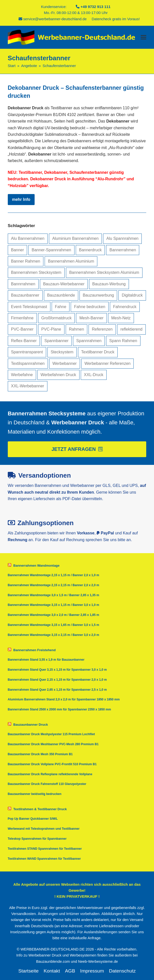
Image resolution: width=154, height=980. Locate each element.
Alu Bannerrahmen (28, 238)
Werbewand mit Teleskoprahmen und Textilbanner (44, 829)
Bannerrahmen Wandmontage (36, 566)
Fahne (61, 307)
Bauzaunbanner (25, 295)
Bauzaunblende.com (53, 961)
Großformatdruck (57, 318)
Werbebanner (65, 363)
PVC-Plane (51, 329)
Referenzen (102, 329)
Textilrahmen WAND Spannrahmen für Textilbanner (44, 859)
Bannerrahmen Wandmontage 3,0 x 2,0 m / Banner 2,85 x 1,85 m (53, 615)
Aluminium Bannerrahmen (75, 238)
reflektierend (131, 329)
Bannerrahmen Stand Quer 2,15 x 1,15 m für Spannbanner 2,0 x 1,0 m (57, 680)
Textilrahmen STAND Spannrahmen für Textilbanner (45, 849)
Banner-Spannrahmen (51, 250)
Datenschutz (122, 971)
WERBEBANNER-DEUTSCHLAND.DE (53, 949)
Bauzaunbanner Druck (31, 725)
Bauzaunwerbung (98, 295)
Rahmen (76, 329)
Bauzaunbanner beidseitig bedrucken (35, 794)
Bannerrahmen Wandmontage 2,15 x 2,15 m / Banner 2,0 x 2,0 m (53, 585)
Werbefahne (22, 375)
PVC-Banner (22, 329)
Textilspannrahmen (28, 363)
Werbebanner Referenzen (108, 363)
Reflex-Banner (24, 341)
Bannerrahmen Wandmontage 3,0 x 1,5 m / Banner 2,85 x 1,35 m (53, 595)
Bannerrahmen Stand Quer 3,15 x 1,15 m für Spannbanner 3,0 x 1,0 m (57, 670)
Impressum (92, 971)
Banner (18, 250)
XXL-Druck (94, 375)
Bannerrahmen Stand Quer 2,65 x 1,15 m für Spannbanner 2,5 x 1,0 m (57, 690)
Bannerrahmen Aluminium (71, 261)
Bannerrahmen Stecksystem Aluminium (104, 272)
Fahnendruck (125, 307)
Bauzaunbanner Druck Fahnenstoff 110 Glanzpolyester (47, 784)
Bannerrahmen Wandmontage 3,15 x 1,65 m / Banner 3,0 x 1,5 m (53, 625)
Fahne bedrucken (90, 307)
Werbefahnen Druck (58, 375)
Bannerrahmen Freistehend (34, 650)
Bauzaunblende (61, 295)
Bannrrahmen (23, 284)
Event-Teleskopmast (29, 307)
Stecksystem (62, 352)
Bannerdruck (90, 250)
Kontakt (52, 971)
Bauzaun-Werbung (109, 284)
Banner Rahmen (26, 261)
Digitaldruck (132, 295)
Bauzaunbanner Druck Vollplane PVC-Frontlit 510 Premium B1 (52, 764)
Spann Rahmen (123, 341)
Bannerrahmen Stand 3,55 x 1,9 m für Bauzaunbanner (46, 660)
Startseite (28, 971)
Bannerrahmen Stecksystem (36, 272)
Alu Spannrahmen (122, 238)
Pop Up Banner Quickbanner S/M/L (33, 819)
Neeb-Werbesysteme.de (98, 961)
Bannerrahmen (123, 250)
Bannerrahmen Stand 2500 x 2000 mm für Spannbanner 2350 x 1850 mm (59, 709)
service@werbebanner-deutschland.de (55, 19)
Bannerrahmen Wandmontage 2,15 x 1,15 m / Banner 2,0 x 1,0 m (53, 575)
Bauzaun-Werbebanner (64, 284)
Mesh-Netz (121, 318)
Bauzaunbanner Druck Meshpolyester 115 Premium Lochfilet (51, 734)
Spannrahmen (89, 341)
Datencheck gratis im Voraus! (116, 19)
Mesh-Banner (91, 318)
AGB (70, 971)
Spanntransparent (27, 352)
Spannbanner (56, 341)
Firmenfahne (22, 318)
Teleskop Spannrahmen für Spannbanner (37, 839)
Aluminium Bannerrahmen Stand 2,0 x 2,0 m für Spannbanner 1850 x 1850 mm (64, 699)
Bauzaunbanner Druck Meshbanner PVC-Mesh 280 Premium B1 (53, 744)
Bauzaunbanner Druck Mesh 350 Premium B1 (40, 754)
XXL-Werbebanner (28, 386)
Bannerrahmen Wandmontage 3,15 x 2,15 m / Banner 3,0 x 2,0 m (53, 635)
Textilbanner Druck (98, 352)
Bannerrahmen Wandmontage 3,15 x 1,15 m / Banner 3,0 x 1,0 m (53, 605)
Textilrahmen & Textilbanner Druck (40, 809)
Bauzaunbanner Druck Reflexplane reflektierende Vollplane (50, 774)
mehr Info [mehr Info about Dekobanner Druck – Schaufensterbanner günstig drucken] (21, 199)
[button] (143, 37)
